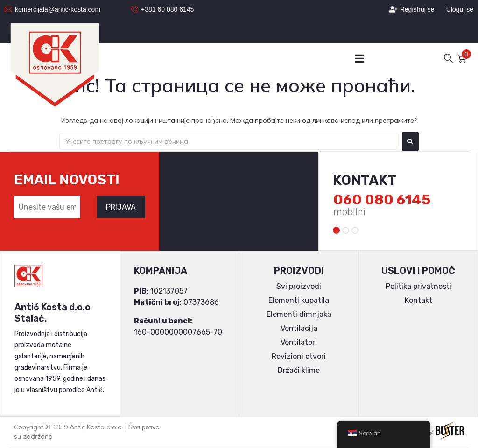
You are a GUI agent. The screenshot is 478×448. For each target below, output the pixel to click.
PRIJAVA (121, 207)
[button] (359, 59)
